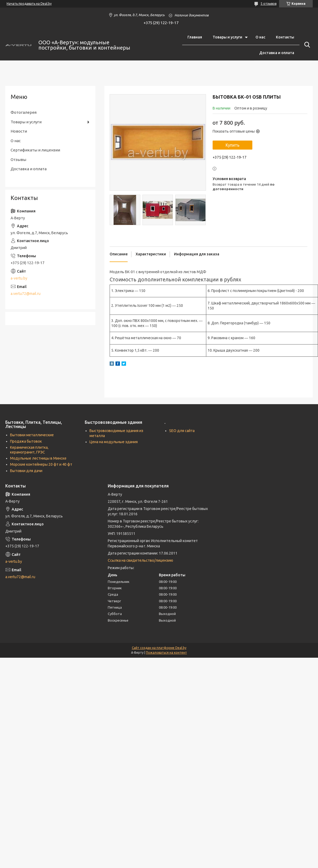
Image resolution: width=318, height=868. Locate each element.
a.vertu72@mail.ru (26, 294)
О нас (260, 37)
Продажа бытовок (26, 441)
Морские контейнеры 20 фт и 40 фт (41, 464)
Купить (232, 145)
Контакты (285, 37)
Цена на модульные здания (114, 442)
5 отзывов (268, 4)
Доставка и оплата (277, 53)
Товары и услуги (227, 37)
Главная (195, 37)
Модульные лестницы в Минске (38, 458)
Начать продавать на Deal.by (29, 4)
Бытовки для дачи (26, 471)
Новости (19, 131)
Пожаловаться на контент (166, 653)
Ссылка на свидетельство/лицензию (140, 560)
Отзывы (18, 160)
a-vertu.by (19, 278)
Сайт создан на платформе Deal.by (159, 648)
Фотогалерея (24, 112)
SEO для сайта (182, 431)
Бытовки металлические (32, 435)
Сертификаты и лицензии (35, 150)
